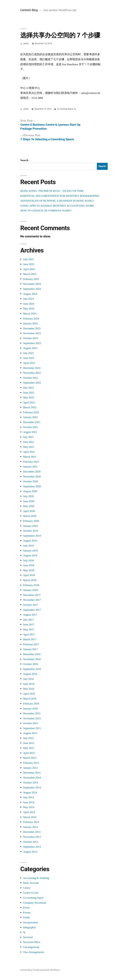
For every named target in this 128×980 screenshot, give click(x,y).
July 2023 (28, 353)
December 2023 (32, 328)
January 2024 (30, 323)
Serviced (28, 937)
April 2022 (29, 402)
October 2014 (30, 783)
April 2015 (29, 753)
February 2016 (31, 704)
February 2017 (31, 644)
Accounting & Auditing (36, 878)
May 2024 (29, 309)
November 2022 (32, 373)
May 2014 (29, 807)
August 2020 (30, 491)
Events (27, 913)
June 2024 (29, 304)
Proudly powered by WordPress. (46, 970)
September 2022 (32, 383)
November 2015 (32, 718)
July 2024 (28, 299)
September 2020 (32, 486)
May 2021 (29, 447)
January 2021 (30, 467)
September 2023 (32, 343)
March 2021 (30, 457)
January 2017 (30, 649)
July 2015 (28, 738)
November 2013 (32, 837)
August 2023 (30, 348)
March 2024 (30, 314)
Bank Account (31, 883)
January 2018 (30, 590)
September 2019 (32, 536)
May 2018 (29, 570)
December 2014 (32, 773)
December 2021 (32, 422)
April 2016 (29, 694)
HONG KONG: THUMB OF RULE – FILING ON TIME (52, 191)
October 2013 (30, 842)
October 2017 (30, 605)
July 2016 (28, 679)
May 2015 (29, 748)
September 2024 (32, 289)
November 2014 (32, 778)
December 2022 (32, 368)
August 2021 (30, 432)
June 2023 (29, 358)
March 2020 (30, 516)
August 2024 (30, 294)
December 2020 (32, 472)
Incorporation (30, 922)
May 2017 (29, 630)
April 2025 (29, 269)
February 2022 (31, 412)
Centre (27, 888)
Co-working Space (65, 109)
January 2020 (30, 526)
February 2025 (31, 279)
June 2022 (29, 393)
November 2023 (32, 333)
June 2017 (29, 625)
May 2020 (29, 506)
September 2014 (32, 787)
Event (26, 908)
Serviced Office (32, 942)
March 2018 (30, 580)
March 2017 (30, 639)
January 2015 (30, 768)
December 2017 (32, 595)
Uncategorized (31, 947)
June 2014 (29, 802)
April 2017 (29, 635)
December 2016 (32, 654)
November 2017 (32, 600)
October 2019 (30, 531)
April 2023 (29, 363)
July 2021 (28, 437)
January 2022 (30, 417)
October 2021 (30, 427)
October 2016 (30, 664)
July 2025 (28, 259)
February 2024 (31, 319)
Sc (75, 109)
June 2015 (29, 743)
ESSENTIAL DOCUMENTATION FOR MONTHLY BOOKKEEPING (60, 196)
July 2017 (28, 620)
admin (26, 43)
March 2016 (30, 699)
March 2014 (30, 817)
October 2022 (30, 378)
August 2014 (30, 792)
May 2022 (29, 397)
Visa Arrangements (34, 952)
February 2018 (31, 585)
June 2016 (29, 684)
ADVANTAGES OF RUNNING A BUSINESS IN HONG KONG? (57, 201)
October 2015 (30, 723)
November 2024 (32, 284)
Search (24, 160)
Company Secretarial (35, 903)
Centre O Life (31, 893)
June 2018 (29, 565)
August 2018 (30, 555)
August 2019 (30, 541)
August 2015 (30, 733)
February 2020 (31, 521)
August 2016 (30, 674)
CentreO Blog (29, 10)
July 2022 (28, 388)
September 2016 (32, 669)
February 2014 (31, 822)
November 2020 (32, 477)
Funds (26, 917)
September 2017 (32, 610)
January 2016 (30, 709)
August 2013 (30, 852)
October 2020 (30, 481)
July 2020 (28, 496)
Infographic (29, 927)
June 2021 (29, 442)
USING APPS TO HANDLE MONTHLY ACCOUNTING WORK (57, 206)
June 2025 (29, 264)
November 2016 (32, 659)
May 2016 (29, 689)
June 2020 (29, 501)
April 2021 (29, 452)
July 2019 (28, 546)
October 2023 (30, 338)
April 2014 (29, 812)
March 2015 (30, 758)
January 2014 (30, 827)
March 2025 (30, 274)
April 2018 (29, 575)
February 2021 (31, 462)
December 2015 (32, 713)
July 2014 (28, 797)
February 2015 (31, 763)
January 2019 (30, 551)
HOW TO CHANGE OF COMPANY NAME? (46, 211)
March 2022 (30, 407)
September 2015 (32, 728)
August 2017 (30, 615)
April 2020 (29, 511)
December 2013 (32, 832)
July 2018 (28, 560)
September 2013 (32, 847)
